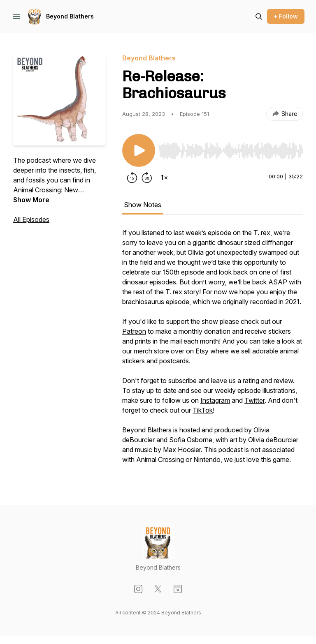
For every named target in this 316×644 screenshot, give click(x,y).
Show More (31, 200)
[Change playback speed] (164, 178)
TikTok (203, 410)
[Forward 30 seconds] (147, 178)
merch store (151, 351)
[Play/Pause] (139, 150)
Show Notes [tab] (143, 205)
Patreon (134, 331)
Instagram (215, 400)
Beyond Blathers (70, 16)
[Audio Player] (231, 148)
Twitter (254, 400)
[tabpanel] (213, 350)
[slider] (231, 151)
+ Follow (286, 16)
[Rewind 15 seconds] (132, 178)
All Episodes (31, 219)
